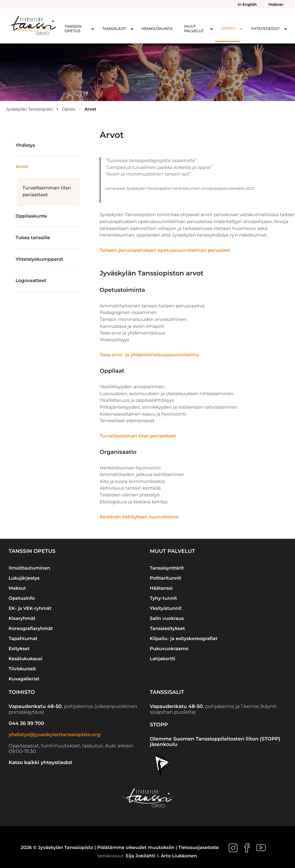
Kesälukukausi (25, 659)
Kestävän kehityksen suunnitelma (139, 517)
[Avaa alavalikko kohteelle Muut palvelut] (211, 29)
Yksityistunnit (166, 608)
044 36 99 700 (26, 724)
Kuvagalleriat (24, 679)
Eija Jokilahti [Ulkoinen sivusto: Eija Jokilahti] (140, 856)
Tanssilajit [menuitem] (114, 29)
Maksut (17, 588)
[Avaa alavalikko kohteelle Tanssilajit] (132, 29)
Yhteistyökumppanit (39, 259)
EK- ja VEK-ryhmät (30, 608)
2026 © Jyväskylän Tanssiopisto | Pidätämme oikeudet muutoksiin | (100, 848)
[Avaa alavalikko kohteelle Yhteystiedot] (285, 29)
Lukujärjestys (24, 578)
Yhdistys (25, 145)
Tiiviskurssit (22, 669)
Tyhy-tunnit (163, 598)
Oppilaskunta (31, 216)
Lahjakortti (162, 659)
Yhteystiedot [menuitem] (265, 29)
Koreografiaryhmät (31, 628)
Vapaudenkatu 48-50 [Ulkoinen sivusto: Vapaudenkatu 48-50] (35, 707)
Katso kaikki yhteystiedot (40, 763)
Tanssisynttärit (167, 568)
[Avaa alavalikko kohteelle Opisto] (241, 29)
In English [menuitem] (247, 5)
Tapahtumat (23, 638)
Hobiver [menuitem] (276, 5)
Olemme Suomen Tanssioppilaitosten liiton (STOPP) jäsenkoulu (215, 742)
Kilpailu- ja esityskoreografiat (184, 638)
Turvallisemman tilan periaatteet (47, 191)
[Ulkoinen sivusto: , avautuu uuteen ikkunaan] (234, 848)
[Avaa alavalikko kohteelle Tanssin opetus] (93, 29)
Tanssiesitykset (167, 628)
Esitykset (19, 649)
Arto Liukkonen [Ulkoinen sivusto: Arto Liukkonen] (179, 856)
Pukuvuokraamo (169, 649)
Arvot (22, 166)
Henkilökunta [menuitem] (157, 29)
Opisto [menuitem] (228, 28)
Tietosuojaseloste (198, 848)
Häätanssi (161, 588)
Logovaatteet (31, 280)
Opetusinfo (22, 598)
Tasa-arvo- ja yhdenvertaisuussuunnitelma (149, 355)
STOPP (159, 725)
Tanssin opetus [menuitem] (73, 29)
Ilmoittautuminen (29, 568)
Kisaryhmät (22, 618)
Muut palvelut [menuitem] (194, 29)
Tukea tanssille (33, 238)
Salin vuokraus (167, 618)
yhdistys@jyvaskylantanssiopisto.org (55, 735)
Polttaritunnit (166, 578)
